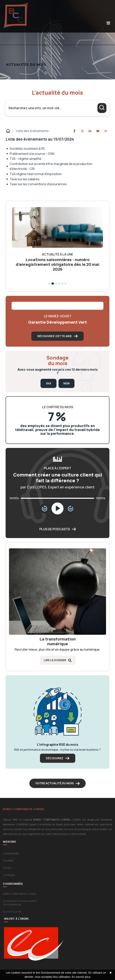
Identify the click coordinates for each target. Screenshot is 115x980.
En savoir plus (81, 977)
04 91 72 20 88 (13, 912)
